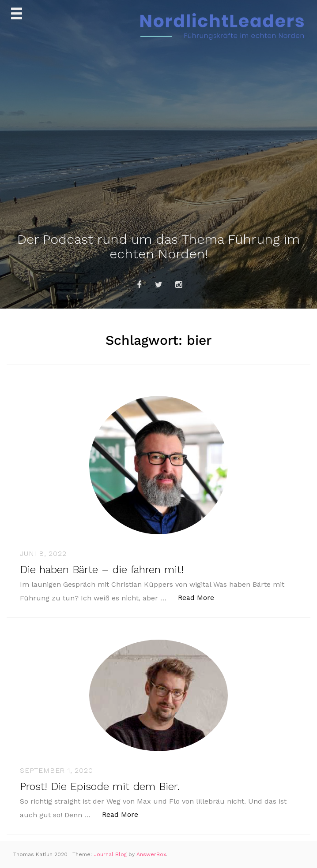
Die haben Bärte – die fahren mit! (102, 570)
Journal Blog (111, 854)
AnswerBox (151, 854)
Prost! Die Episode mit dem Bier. (100, 786)
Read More (201, 597)
